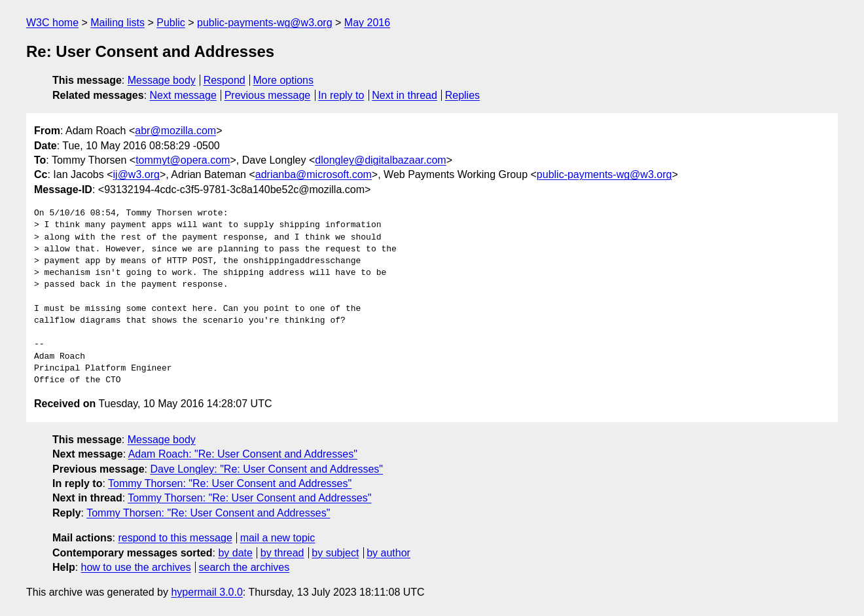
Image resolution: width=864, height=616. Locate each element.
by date (235, 553)
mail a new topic (278, 538)
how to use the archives (136, 567)
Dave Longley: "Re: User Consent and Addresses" (266, 469)
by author (388, 553)
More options (284, 80)
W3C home (52, 23)
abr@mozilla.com (175, 131)
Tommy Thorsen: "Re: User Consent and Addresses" (230, 483)
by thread (282, 553)
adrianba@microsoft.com (314, 174)
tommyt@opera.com (183, 160)
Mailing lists (117, 23)
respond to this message (175, 538)
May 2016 (367, 23)
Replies (462, 95)
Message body (162, 80)
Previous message (268, 95)
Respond (225, 80)
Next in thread (405, 95)
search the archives (244, 567)
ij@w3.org (136, 174)
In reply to (341, 95)
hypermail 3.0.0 (207, 592)
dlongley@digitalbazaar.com (380, 160)
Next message (183, 95)
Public (171, 23)
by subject (335, 553)
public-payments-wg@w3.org (265, 23)
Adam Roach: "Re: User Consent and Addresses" (243, 454)
